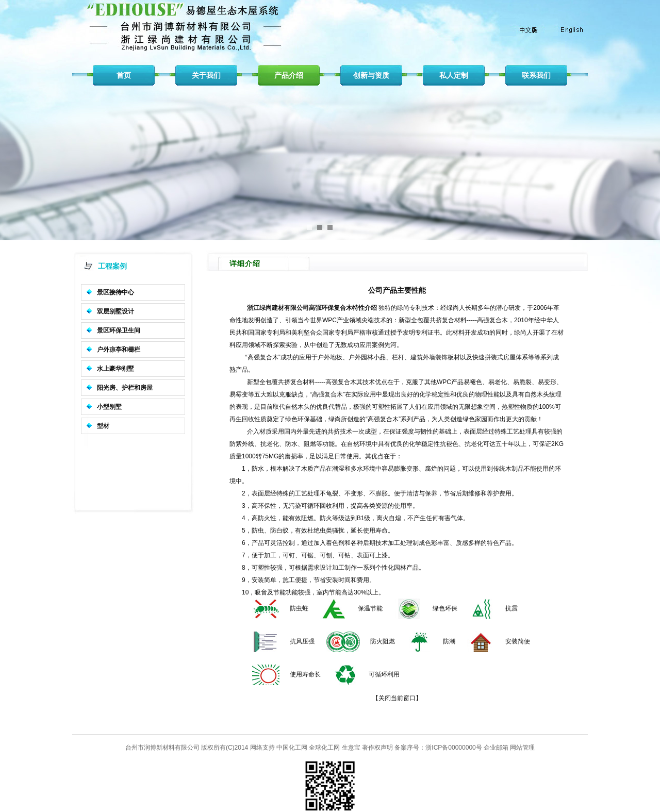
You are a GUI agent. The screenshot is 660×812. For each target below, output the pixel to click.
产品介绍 (289, 75)
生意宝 (351, 748)
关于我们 (206, 75)
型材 (103, 426)
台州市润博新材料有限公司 (162, 748)
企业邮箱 (496, 748)
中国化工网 (292, 748)
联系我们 (536, 75)
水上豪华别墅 (115, 369)
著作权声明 (377, 748)
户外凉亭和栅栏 (119, 350)
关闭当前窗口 (397, 698)
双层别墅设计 (115, 311)
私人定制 (454, 75)
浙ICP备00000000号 (453, 748)
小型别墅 (109, 407)
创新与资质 (371, 75)
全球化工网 (324, 748)
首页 (124, 75)
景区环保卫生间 (119, 330)
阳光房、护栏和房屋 (125, 388)
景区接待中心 (115, 292)
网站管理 (522, 748)
